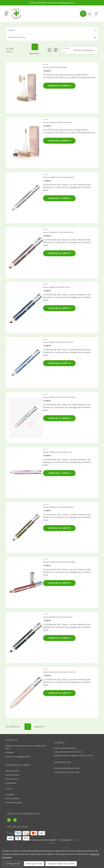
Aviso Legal (10, 794)
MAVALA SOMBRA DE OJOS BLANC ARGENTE (59, 397)
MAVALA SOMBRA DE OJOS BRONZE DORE (58, 507)
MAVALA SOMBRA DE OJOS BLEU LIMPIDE (58, 342)
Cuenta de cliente (12, 771)
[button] (7, 13)
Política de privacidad (13, 802)
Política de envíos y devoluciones (66, 772)
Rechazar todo (34, 864)
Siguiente (35, 53)
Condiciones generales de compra (67, 768)
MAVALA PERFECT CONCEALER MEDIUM (58, 122)
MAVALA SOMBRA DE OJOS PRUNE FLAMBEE (59, 562)
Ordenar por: (66, 50)
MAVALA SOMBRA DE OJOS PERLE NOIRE (58, 617)
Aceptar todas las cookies (61, 864)
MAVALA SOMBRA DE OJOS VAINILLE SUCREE (59, 672)
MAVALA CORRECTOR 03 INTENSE (55, 67)
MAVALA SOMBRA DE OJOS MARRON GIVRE (59, 232)
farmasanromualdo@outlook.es (62, 3)
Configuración (13, 864)
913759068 (42, 3)
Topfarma (76, 840)
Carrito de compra (12, 775)
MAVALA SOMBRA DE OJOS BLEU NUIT (57, 287)
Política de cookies (12, 798)
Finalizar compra (12, 779)
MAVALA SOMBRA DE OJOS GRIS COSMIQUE (59, 177)
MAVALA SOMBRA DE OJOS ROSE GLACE (57, 452)
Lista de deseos (11, 783)
